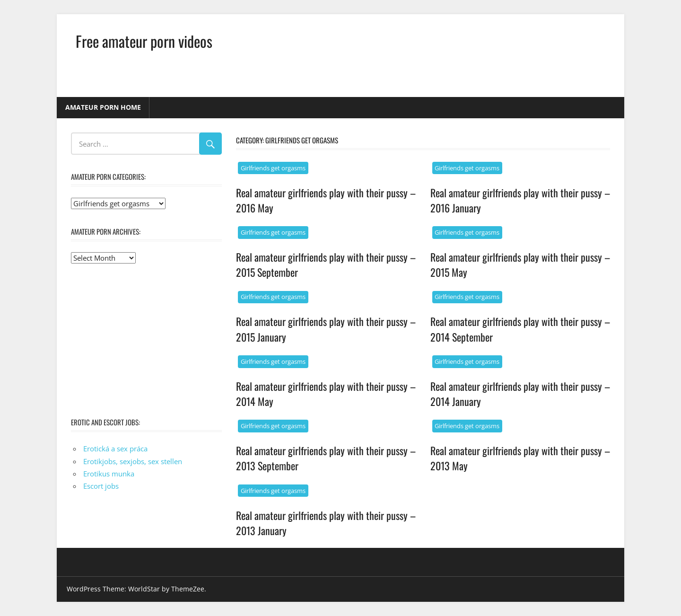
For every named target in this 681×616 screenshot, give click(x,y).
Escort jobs (101, 486)
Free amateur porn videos (144, 41)
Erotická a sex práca (115, 449)
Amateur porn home (103, 107)
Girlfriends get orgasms (273, 168)
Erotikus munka (109, 474)
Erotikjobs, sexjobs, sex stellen (133, 461)
